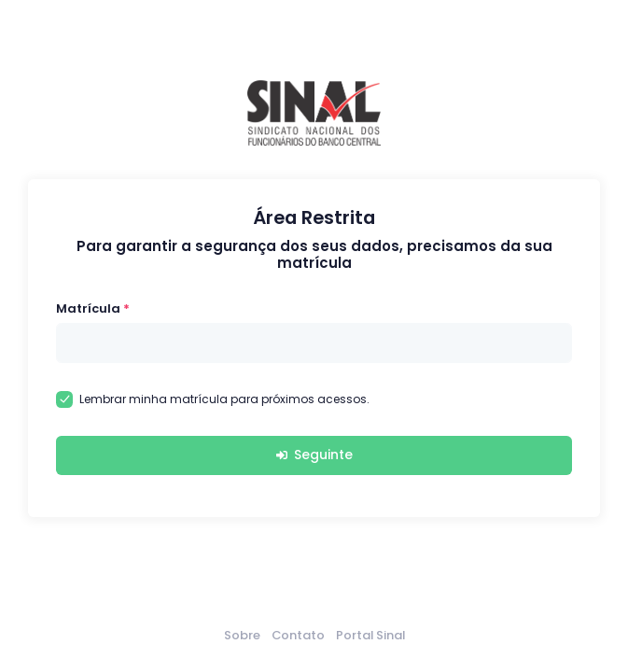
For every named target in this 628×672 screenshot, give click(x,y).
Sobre (242, 635)
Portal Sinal (370, 635)
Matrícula (88, 308)
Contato (298, 635)
